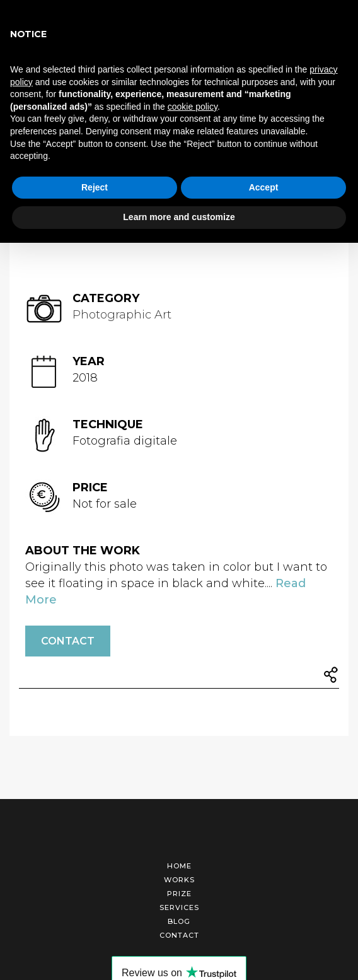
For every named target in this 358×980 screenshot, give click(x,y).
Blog (179, 921)
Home (179, 866)
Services (179, 907)
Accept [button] (264, 187)
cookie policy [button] (193, 107)
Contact (68, 641)
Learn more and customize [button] (179, 217)
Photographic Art (122, 315)
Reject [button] (95, 187)
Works (179, 880)
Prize (179, 894)
